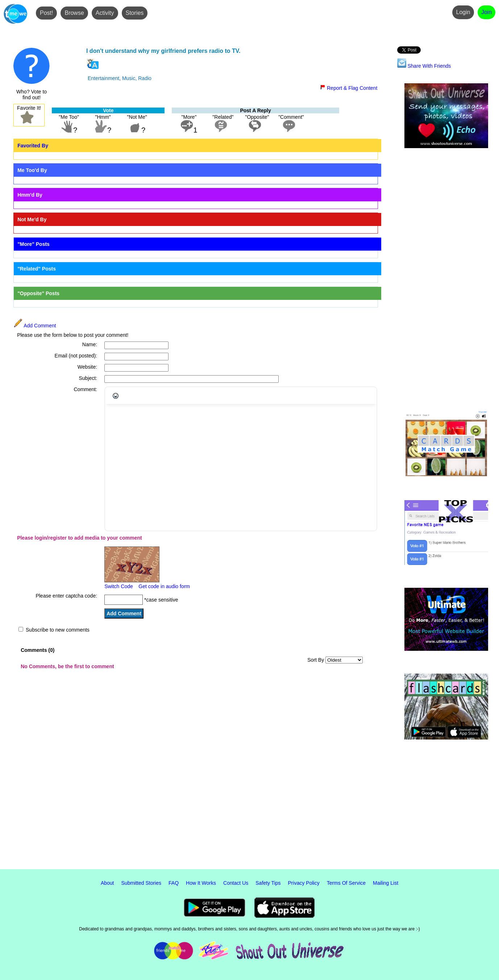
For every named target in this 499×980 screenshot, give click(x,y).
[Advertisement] (446, 280)
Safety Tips (268, 883)
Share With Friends (424, 66)
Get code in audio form (164, 586)
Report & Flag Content (349, 88)
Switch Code (119, 586)
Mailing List (386, 883)
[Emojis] (116, 396)
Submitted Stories (142, 883)
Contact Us (236, 883)
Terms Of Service (346, 883)
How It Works (201, 883)
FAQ (174, 883)
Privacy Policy (304, 883)
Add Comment (35, 326)
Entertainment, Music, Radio (120, 78)
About (107, 883)
